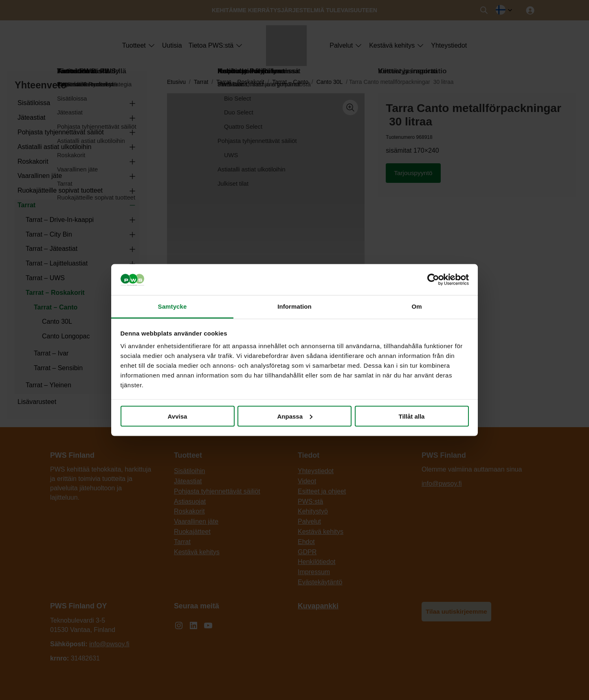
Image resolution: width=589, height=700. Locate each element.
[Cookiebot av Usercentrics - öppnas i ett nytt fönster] (433, 280)
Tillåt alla (412, 416)
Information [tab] (294, 306)
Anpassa (295, 416)
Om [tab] (416, 306)
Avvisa (178, 416)
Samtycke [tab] (173, 306)
